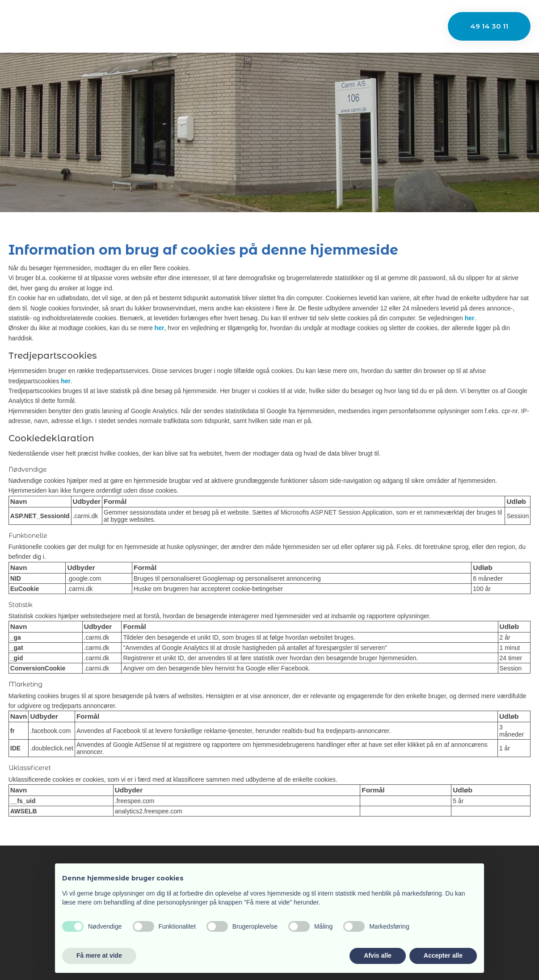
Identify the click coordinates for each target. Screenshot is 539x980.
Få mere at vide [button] (99, 955)
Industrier (241, 26)
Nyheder (341, 26)
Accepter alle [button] (443, 955)
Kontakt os (392, 26)
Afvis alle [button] (377, 955)
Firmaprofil (186, 26)
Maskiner (292, 26)
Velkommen (128, 26)
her (470, 318)
